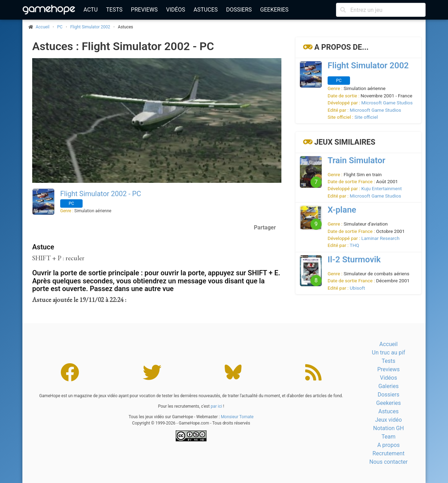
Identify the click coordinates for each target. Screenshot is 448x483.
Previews (144, 10)
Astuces (206, 10)
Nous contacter (388, 462)
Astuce (43, 247)
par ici (216, 406)
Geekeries (274, 10)
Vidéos (176, 10)
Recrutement (388, 453)
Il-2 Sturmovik (354, 260)
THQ (354, 245)
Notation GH (388, 428)
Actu (91, 10)
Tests (114, 10)
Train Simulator (356, 160)
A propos (388, 445)
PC (60, 27)
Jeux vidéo (388, 420)
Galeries (388, 386)
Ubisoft (357, 288)
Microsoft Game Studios (387, 103)
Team (388, 437)
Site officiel (366, 117)
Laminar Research (380, 238)
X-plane (342, 210)
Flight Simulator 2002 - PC (101, 194)
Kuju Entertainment (381, 188)
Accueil (388, 344)
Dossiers (239, 10)
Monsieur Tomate (237, 417)
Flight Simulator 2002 (90, 27)
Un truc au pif (389, 353)
